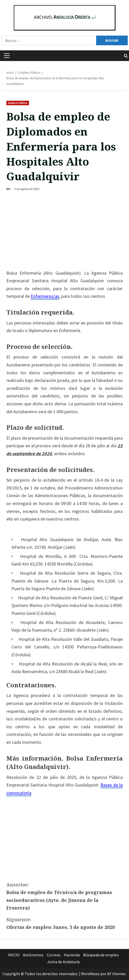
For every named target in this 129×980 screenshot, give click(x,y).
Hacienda (72, 955)
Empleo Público (18, 103)
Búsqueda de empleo (101, 955)
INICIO (14, 955)
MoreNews (90, 974)
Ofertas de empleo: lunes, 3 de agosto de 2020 (64, 923)
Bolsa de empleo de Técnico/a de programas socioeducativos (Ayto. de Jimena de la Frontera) (64, 896)
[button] (7, 56)
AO (8, 189)
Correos (54, 955)
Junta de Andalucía (63, 962)
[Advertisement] (65, 231)
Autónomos (33, 955)
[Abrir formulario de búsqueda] (126, 56)
